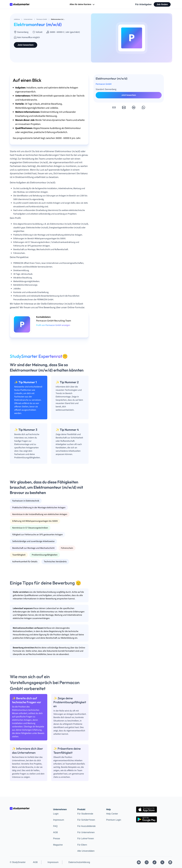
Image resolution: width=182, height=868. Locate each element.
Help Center (112, 814)
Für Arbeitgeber (143, 4)
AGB (56, 832)
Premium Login (114, 820)
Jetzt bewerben (26, 45)
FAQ (55, 826)
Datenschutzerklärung (79, 862)
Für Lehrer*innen (86, 839)
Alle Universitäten (86, 851)
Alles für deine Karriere (82, 5)
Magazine (58, 845)
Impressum (59, 820)
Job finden (162, 4)
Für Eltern (82, 845)
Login (56, 814)
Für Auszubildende (86, 826)
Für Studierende (85, 814)
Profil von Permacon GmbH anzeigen (53, 325)
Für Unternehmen (86, 832)
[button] (114, 107)
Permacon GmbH (104, 84)
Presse (57, 839)
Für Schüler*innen (86, 820)
